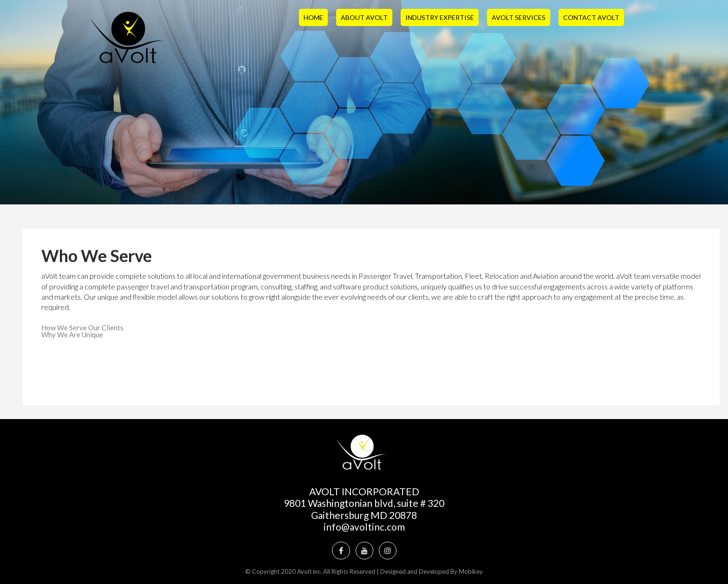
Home (313, 17)
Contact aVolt (591, 17)
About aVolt (364, 17)
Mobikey (471, 571)
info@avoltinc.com (364, 527)
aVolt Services (519, 17)
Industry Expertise (440, 17)
